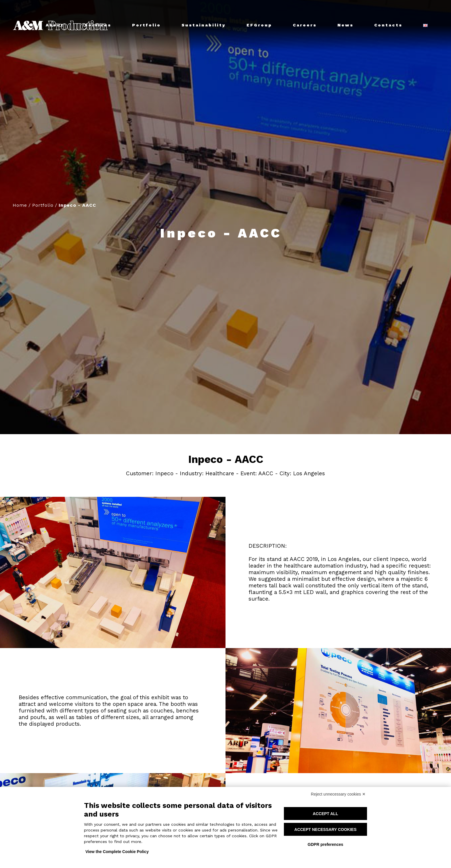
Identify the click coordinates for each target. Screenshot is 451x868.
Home (20, 205)
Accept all (325, 814)
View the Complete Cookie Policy (117, 852)
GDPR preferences (326, 844)
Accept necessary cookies (325, 829)
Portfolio (43, 205)
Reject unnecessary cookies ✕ (338, 794)
